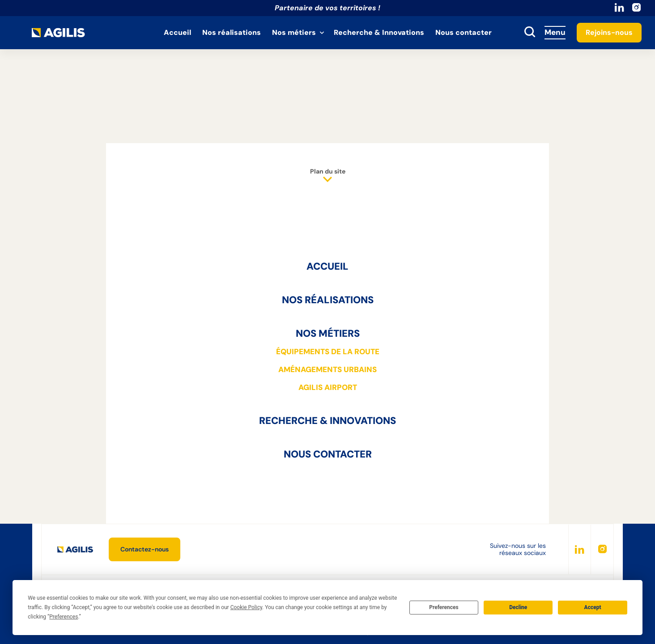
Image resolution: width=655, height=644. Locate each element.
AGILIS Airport (328, 387)
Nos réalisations (232, 32)
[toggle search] (530, 33)
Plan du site (328, 176)
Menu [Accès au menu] (555, 32)
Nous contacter (464, 32)
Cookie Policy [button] (246, 607)
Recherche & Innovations (379, 32)
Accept (593, 607)
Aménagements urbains (327, 369)
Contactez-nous (145, 549)
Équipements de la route (328, 352)
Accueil (177, 32)
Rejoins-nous (609, 32)
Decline (518, 607)
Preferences (444, 607)
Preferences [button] (64, 617)
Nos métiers (294, 32)
